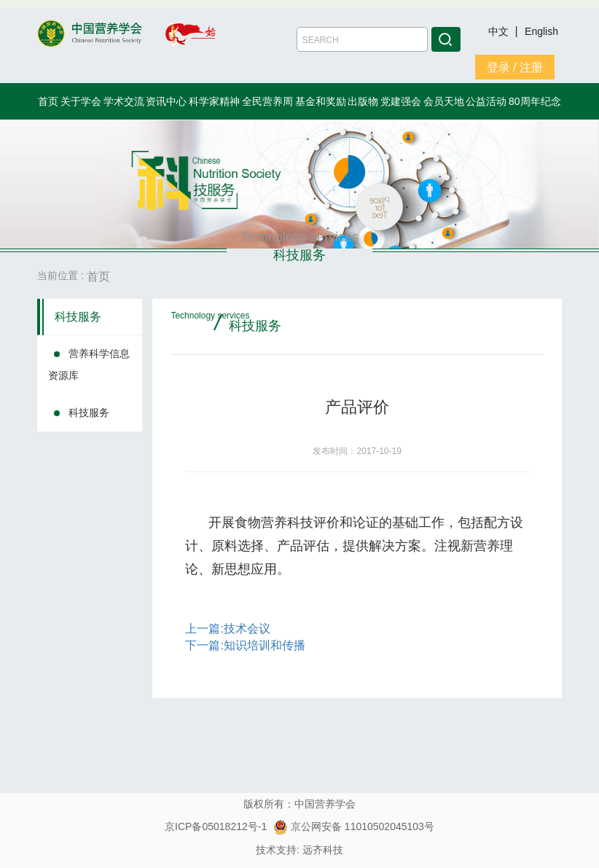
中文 (500, 31)
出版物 (363, 101)
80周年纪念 (535, 101)
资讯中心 (166, 101)
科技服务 (78, 317)
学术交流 (124, 101)
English (541, 31)
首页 (48, 101)
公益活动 (486, 101)
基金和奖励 (321, 101)
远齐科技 (323, 850)
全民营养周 (267, 101)
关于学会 (81, 101)
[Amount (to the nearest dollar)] (362, 39)
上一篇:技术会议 (227, 629)
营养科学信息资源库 (89, 364)
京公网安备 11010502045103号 (354, 826)
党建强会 (401, 101)
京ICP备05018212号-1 (216, 826)
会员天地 (444, 101)
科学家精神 (214, 101)
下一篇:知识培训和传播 (245, 645)
